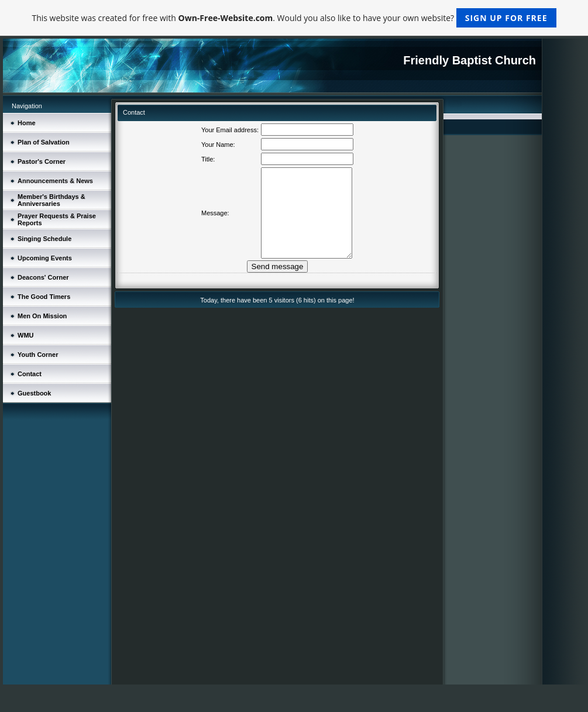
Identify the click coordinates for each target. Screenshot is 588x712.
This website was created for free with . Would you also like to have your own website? (294, 18)
